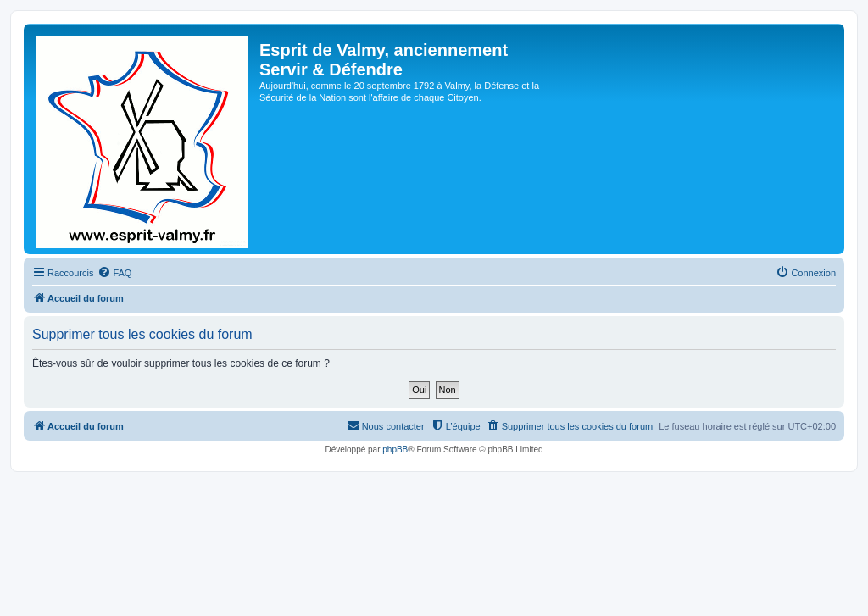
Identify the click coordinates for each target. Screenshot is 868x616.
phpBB (395, 450)
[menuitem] (114, 273)
